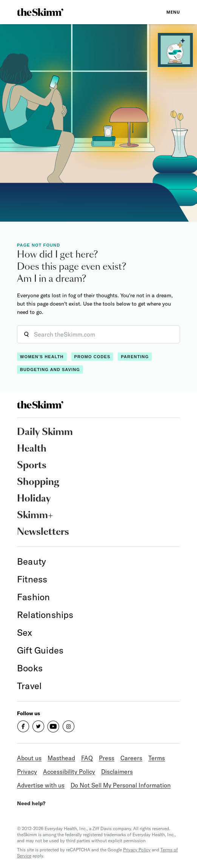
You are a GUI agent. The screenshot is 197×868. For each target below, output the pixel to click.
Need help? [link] (31, 803)
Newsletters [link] (43, 532)
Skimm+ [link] (35, 516)
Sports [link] (32, 466)
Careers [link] (131, 758)
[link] (40, 12)
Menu (173, 12)
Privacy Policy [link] (137, 850)
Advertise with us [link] (41, 785)
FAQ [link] (87, 758)
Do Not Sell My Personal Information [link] (121, 785)
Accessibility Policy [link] (69, 772)
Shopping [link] (38, 482)
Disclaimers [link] (117, 772)
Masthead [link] (61, 758)
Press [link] (107, 758)
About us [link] (29, 758)
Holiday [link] (34, 499)
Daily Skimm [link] (45, 432)
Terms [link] (157, 758)
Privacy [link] (27, 772)
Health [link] (32, 449)
